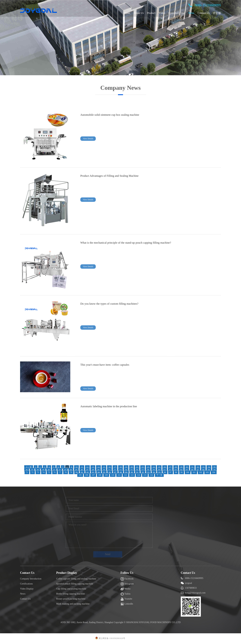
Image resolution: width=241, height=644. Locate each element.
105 (80, 475)
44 (71, 470)
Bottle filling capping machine (71, 594)
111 (119, 475)
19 (126, 467)
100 (188, 472)
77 (60, 472)
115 (145, 475)
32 (198, 467)
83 (93, 472)
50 (104, 470)
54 (126, 470)
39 (43, 470)
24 (154, 467)
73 (38, 472)
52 (115, 470)
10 (76, 467)
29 (181, 467)
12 (87, 467)
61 (165, 470)
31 (192, 467)
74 (44, 472)
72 (32, 472)
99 (182, 472)
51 (109, 470)
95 (159, 472)
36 (27, 470)
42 (60, 470)
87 (115, 472)
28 (176, 467)
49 (98, 470)
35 (214, 467)
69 (209, 470)
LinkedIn (127, 604)
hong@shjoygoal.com (195, 593)
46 (82, 470)
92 (143, 472)
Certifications (26, 584)
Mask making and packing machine (73, 604)
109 (106, 475)
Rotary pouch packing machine (71, 599)
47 (87, 470)
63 (176, 470)
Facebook (127, 579)
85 (104, 472)
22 (143, 467)
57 (143, 470)
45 (76, 470)
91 (137, 472)
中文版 (217, 13)
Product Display (67, 573)
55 (132, 470)
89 (126, 472)
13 (93, 467)
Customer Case (177, 13)
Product (151, 13)
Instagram (127, 584)
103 (207, 472)
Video (162, 13)
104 (214, 472)
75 (49, 472)
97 (171, 472)
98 (176, 472)
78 (66, 472)
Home (127, 13)
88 (121, 472)
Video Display (27, 589)
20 (132, 467)
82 (88, 472)
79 (71, 472)
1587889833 (191, 588)
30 (187, 467)
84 (99, 472)
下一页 (159, 475)
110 (113, 475)
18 (120, 467)
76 (55, 472)
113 (132, 475)
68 (203, 470)
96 (165, 472)
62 (170, 470)
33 (203, 467)
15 (104, 467)
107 (93, 475)
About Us (139, 13)
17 (115, 467)
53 (120, 470)
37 (32, 470)
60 (159, 470)
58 (148, 470)
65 (187, 470)
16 (109, 467)
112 (126, 475)
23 (148, 467)
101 (194, 472)
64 (181, 470)
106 (87, 475)
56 (137, 470)
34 (209, 467)
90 (132, 472)
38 (38, 470)
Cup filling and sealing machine (71, 589)
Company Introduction (31, 579)
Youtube (126, 599)
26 (165, 467)
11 (82, 467)
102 (201, 472)
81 (82, 472)
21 (137, 467)
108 (100, 475)
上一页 (29, 467)
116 (151, 475)
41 (54, 470)
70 (214, 470)
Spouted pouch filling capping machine (75, 584)
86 (110, 472)
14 (98, 467)
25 (159, 467)
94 (154, 472)
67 (198, 470)
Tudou (125, 594)
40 (49, 470)
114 (139, 475)
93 (148, 472)
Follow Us (127, 573)
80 (77, 472)
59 (154, 470)
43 (65, 470)
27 (170, 467)
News (191, 13)
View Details (88, 139)
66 (192, 470)
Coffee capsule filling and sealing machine (76, 579)
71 (27, 472)
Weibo (125, 589)
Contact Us (204, 13)
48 (93, 470)
